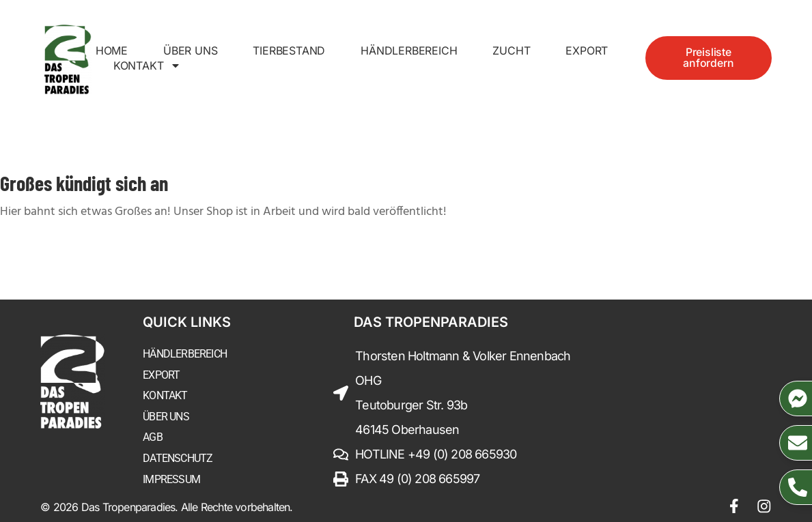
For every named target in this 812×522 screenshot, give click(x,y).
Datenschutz (178, 458)
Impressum (171, 478)
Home (112, 50)
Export (587, 50)
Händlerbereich (409, 50)
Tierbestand (289, 50)
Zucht (511, 50)
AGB (153, 436)
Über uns (190, 50)
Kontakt (148, 66)
